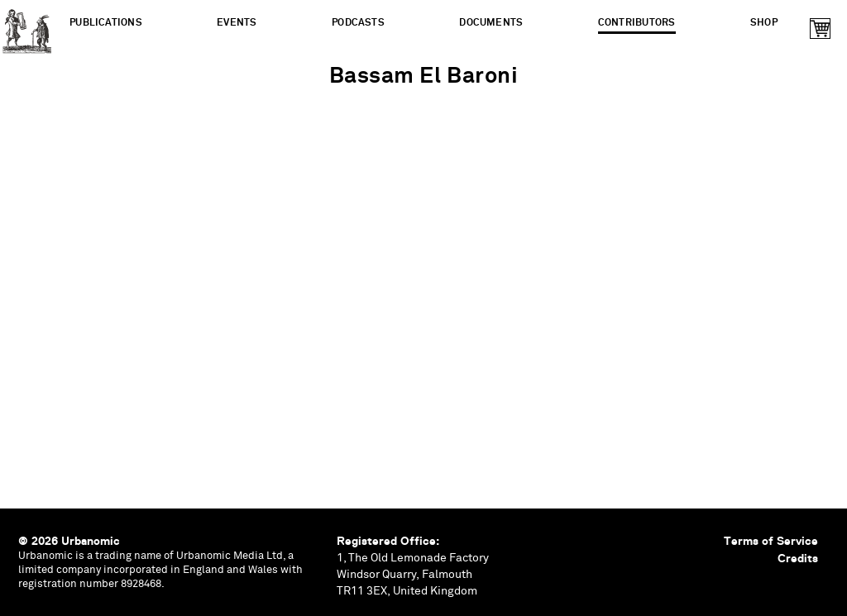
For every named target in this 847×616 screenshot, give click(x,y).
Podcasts (358, 23)
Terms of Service (771, 541)
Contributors (637, 23)
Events (237, 23)
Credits (798, 558)
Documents (491, 23)
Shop (764, 23)
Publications (106, 23)
